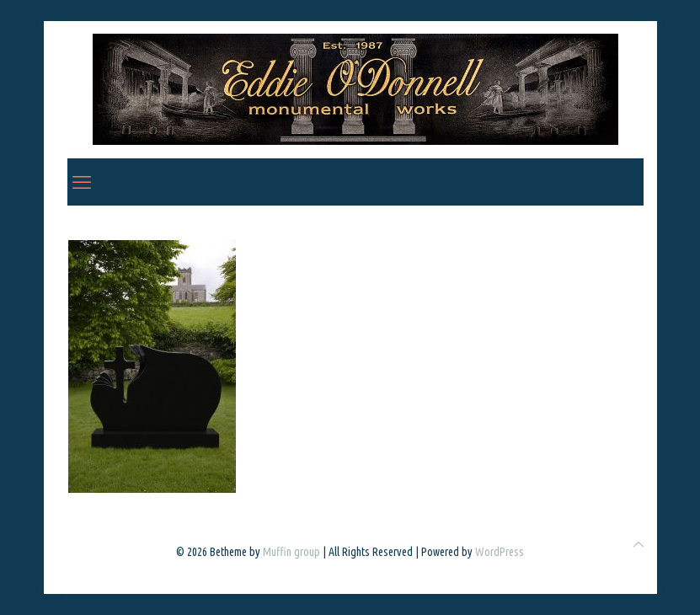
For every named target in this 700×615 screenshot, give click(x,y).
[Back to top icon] (639, 545)
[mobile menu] (82, 182)
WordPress (500, 552)
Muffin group (291, 552)
